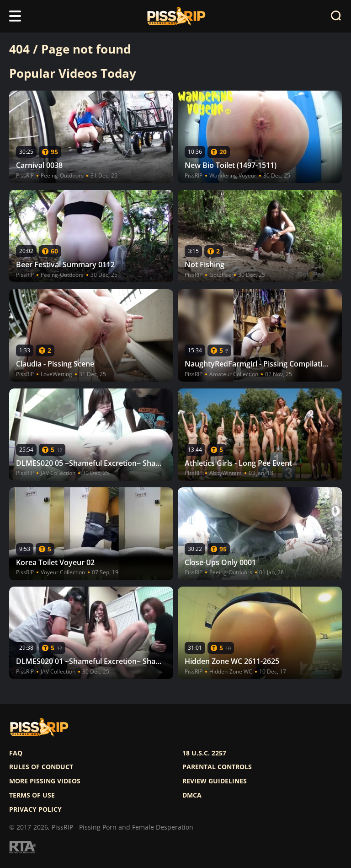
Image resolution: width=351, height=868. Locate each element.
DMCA (192, 795)
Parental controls (217, 767)
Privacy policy (35, 809)
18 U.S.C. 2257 (204, 753)
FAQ (16, 753)
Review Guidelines (215, 781)
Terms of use (32, 795)
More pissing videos (45, 781)
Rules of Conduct (41, 767)
